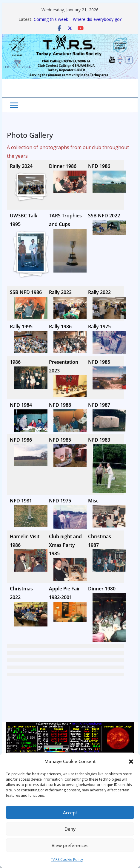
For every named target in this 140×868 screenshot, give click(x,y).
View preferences (70, 845)
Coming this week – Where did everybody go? (78, 19)
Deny (70, 829)
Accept (70, 813)
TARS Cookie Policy (67, 860)
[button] (131, 762)
